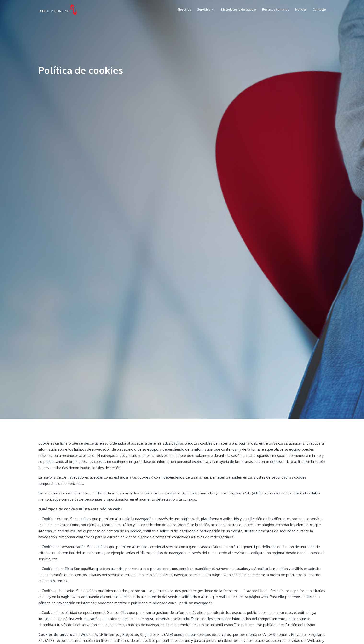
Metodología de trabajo (239, 10)
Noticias (301, 10)
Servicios (204, 10)
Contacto (319, 10)
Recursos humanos (276, 10)
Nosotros (184, 10)
